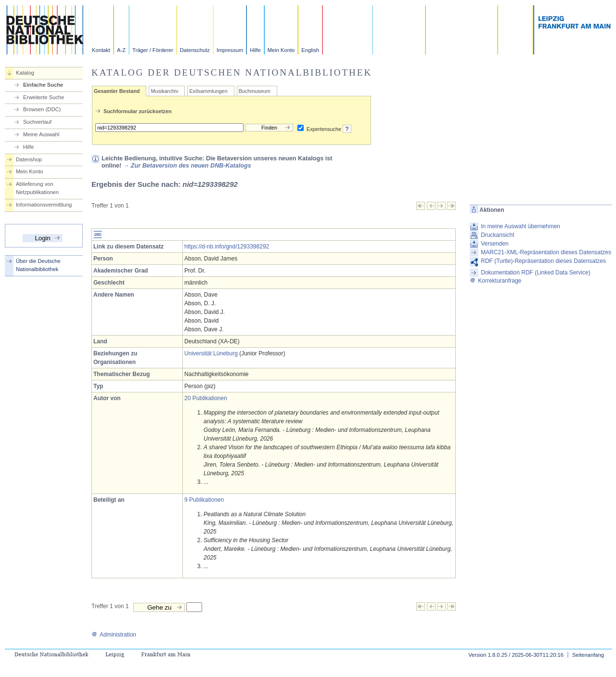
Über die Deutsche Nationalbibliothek (38, 265)
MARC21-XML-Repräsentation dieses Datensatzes (546, 252)
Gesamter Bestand (117, 91)
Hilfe (255, 50)
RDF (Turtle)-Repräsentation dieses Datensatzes (543, 261)
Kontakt (101, 50)
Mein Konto (281, 50)
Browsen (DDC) (42, 109)
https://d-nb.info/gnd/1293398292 (227, 247)
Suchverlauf (37, 122)
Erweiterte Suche (44, 97)
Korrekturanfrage (495, 281)
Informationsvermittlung (44, 205)
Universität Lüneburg (211, 353)
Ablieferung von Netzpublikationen (37, 188)
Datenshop (29, 159)
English (310, 50)
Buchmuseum (255, 91)
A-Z (121, 50)
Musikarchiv (164, 91)
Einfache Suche (43, 85)
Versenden (494, 244)
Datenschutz (195, 50)
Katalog (25, 73)
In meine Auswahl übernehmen (520, 226)
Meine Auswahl (41, 134)
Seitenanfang (588, 655)
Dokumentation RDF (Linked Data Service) (535, 273)
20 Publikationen (206, 398)
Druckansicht (497, 235)
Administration (114, 635)
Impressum (230, 50)
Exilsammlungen (208, 91)
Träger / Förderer (153, 50)
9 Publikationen (204, 500)
